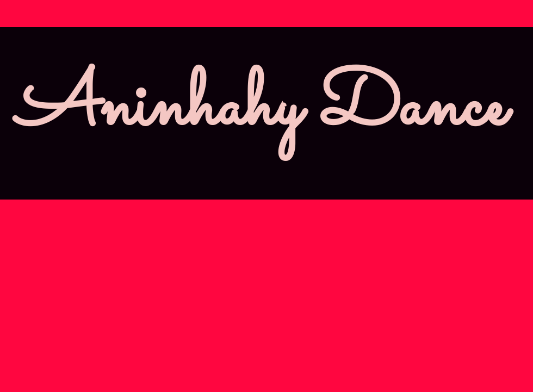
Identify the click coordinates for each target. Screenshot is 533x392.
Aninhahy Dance (261, 108)
